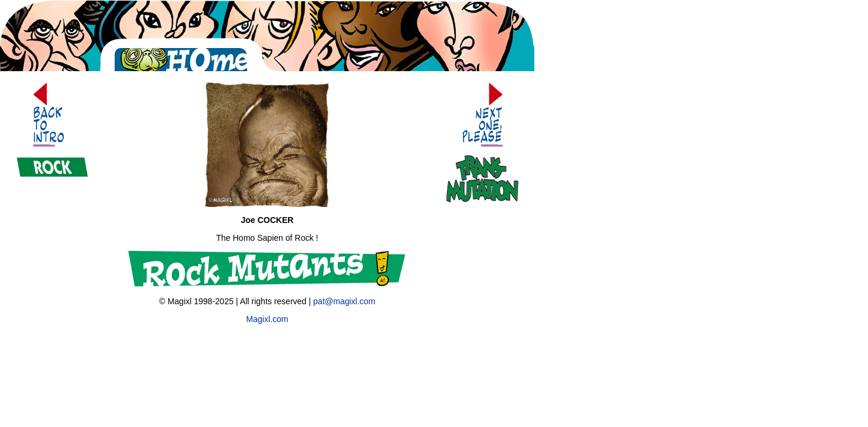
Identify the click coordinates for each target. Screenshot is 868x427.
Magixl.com (267, 319)
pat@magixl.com (344, 301)
